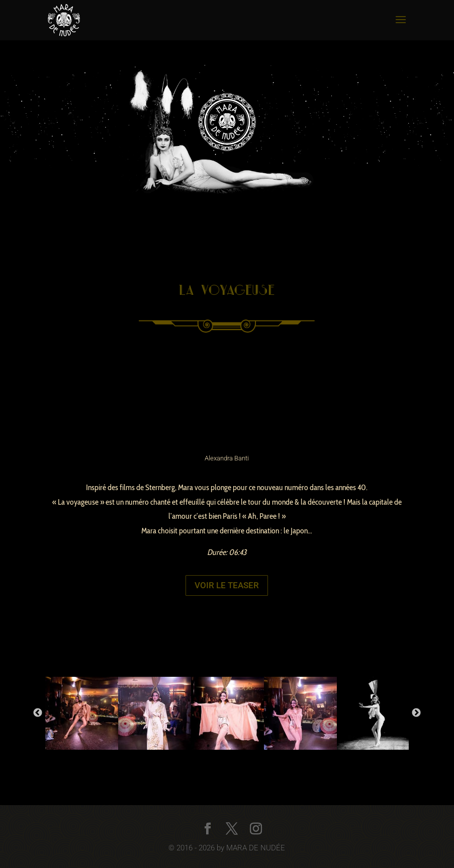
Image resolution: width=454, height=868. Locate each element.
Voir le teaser (227, 585)
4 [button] (253, 746)
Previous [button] (38, 713)
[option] (82, 713)
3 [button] (238, 746)
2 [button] (223, 746)
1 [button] (208, 746)
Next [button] (416, 713)
